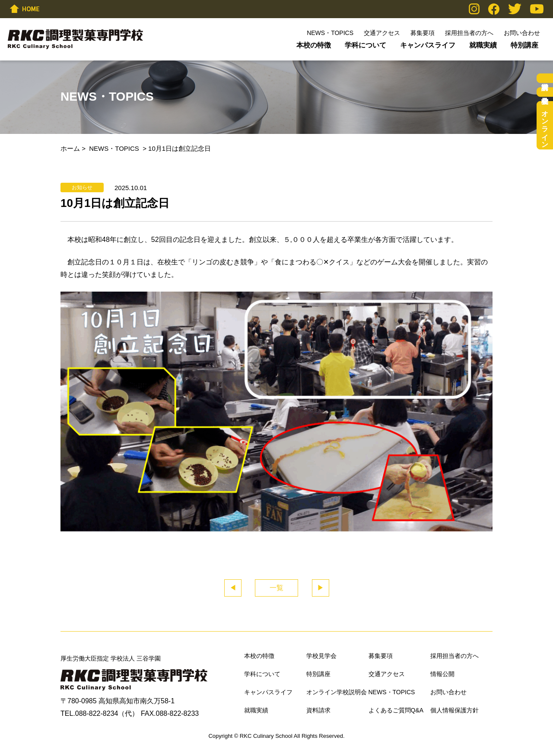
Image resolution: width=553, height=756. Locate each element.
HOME (25, 9)
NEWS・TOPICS (330, 33)
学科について (365, 45)
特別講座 (524, 45)
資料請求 (545, 78)
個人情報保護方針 (454, 710)
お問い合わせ (522, 33)
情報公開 (442, 674)
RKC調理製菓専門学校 (75, 39)
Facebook (494, 9)
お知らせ (82, 187)
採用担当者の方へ (469, 33)
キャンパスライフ (428, 45)
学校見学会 (545, 92)
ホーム (70, 148)
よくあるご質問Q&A (396, 710)
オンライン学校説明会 (545, 125)
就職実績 (483, 45)
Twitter (515, 9)
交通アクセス (382, 33)
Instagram (474, 9)
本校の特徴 (314, 45)
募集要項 (423, 33)
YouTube (537, 9)
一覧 (276, 588)
